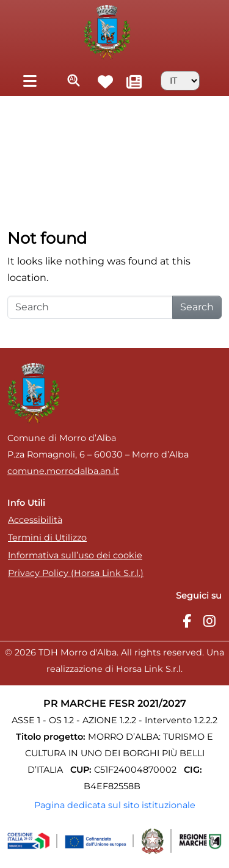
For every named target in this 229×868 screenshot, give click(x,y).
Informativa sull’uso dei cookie (75, 555)
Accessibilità (35, 520)
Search (197, 307)
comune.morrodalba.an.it (63, 471)
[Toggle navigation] (30, 80)
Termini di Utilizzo (47, 538)
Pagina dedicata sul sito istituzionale (115, 805)
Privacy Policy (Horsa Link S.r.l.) (76, 573)
